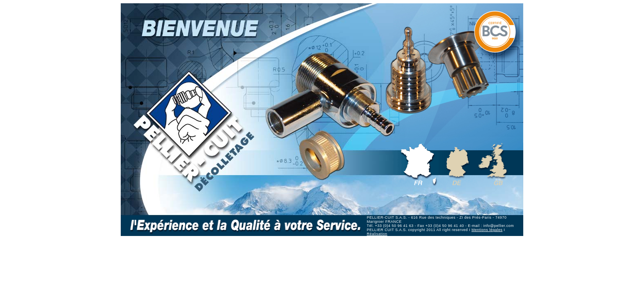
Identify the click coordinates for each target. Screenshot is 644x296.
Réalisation (377, 234)
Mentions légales (487, 230)
